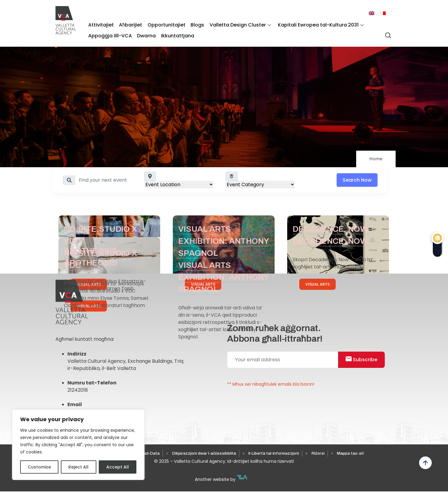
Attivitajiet (100, 24)
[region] (78, 445)
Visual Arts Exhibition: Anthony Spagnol (222, 241)
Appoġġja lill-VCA (109, 33)
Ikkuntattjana (174, 33)
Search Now (357, 180)
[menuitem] (372, 13)
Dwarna (145, 33)
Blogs (193, 24)
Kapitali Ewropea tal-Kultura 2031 (314, 24)
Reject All (78, 467)
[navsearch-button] (387, 33)
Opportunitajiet (163, 24)
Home (376, 159)
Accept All (118, 467)
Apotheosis (92, 251)
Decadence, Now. (333, 229)
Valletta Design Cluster (234, 24)
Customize (39, 467)
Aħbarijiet (129, 24)
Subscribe (364, 360)
